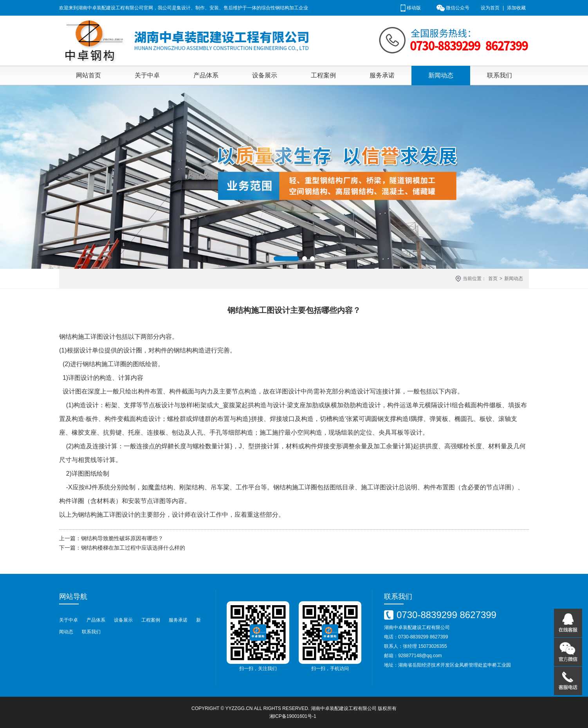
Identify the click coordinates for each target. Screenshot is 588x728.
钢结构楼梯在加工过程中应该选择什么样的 (133, 548)
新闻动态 (441, 75)
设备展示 (265, 75)
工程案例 (323, 75)
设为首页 (490, 8)
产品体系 (206, 75)
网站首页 (88, 75)
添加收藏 (516, 8)
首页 (493, 279)
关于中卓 (147, 75)
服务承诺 (382, 75)
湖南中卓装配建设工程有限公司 (344, 708)
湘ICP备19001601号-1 (293, 716)
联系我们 (500, 75)
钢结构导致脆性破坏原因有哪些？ (122, 538)
